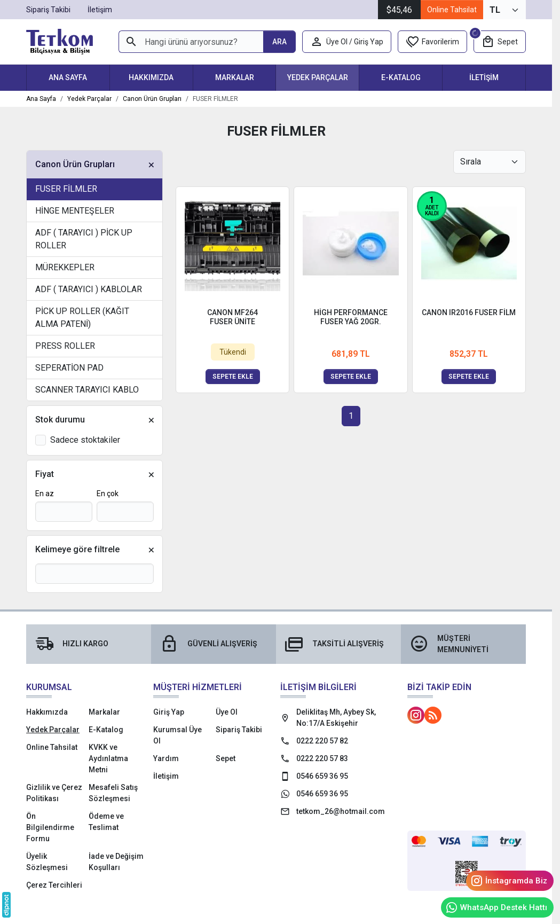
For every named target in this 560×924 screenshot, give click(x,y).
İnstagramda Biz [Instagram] (509, 881)
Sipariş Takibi (239, 730)
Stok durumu (60, 420)
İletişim (484, 77)
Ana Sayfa (68, 77)
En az (45, 494)
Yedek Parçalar (318, 77)
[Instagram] (416, 715)
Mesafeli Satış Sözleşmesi (113, 793)
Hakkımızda (151, 77)
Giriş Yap (169, 712)
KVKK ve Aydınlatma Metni (108, 758)
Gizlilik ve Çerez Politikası (54, 793)
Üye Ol (227, 712)
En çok (108, 494)
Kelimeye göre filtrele (77, 549)
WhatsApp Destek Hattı (496, 907)
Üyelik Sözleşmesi (47, 862)
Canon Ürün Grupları (75, 164)
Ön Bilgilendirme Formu (50, 827)
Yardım (166, 758)
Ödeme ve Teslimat (106, 822)
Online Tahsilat (452, 10)
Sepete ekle (233, 377)
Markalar (235, 77)
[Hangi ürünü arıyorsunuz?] (191, 42)
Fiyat (45, 474)
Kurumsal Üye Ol (178, 735)
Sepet (226, 758)
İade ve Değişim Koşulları (116, 862)
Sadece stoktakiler (85, 440)
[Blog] (433, 715)
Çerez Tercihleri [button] (54, 885)
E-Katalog (401, 77)
